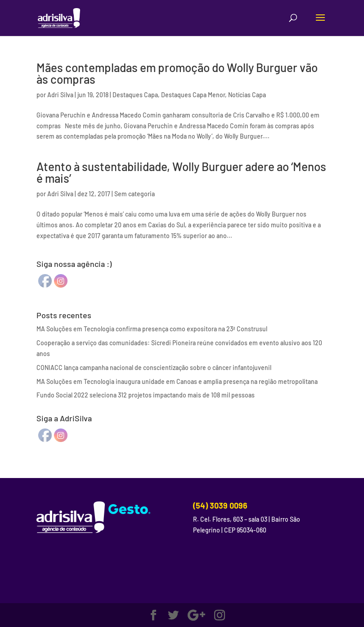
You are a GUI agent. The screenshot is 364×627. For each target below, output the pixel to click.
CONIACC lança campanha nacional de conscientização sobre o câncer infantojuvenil (154, 368)
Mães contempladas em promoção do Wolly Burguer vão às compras (177, 73)
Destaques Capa (135, 95)
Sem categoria (135, 194)
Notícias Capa (247, 95)
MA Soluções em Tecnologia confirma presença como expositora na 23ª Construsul (152, 329)
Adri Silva (60, 95)
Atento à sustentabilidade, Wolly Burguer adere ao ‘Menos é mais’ (181, 172)
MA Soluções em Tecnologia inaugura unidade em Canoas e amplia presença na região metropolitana (177, 381)
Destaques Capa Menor (193, 95)
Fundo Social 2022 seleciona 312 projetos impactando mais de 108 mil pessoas (146, 395)
